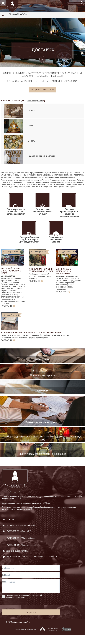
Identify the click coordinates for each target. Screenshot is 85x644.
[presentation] (19, 614)
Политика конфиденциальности (26, 638)
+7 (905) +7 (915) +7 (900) (23, 547)
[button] (10, 63)
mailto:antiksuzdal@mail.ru (17, 560)
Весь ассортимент (35, 101)
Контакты (8, 528)
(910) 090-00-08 (16, 15)
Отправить (31, 621)
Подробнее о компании (43, 89)
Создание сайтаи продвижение (53, 638)
